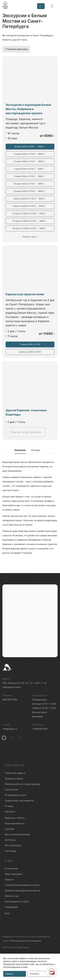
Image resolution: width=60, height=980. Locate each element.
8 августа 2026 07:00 (30, 206)
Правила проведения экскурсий (23, 890)
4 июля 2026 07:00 (30, 169)
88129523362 (10, 700)
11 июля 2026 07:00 (30, 176)
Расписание (11, 789)
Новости (9, 879)
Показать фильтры (16, 49)
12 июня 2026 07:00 (30, 154)
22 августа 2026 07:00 (30, 221)
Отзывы (36, 450)
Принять (9, 974)
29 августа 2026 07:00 (30, 228)
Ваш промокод (13, 845)
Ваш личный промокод (17, 834)
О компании (11, 868)
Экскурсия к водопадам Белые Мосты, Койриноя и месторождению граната (28, 109)
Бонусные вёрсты (14, 823)
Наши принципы (14, 874)
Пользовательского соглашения (26, 941)
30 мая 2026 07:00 (30, 147)
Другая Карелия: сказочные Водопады (26, 412)
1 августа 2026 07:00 (30, 199)
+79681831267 (40, 729)
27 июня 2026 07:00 (30, 161)
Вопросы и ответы (15, 818)
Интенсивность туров (17, 901)
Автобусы (10, 840)
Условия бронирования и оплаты (23, 885)
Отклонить (35, 974)
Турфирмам (11, 907)
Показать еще (29, 237)
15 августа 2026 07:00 (30, 214)
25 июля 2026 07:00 (30, 191)
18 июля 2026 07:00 (30, 184)
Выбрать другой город (15, 40)
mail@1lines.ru (10, 729)
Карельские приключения (25, 294)
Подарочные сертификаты (19, 800)
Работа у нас (12, 896)
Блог (7, 913)
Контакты (10, 811)
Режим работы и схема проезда (22, 784)
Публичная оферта (15, 773)
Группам (10, 829)
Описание (20, 450)
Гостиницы (11, 851)
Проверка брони (14, 778)
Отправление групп (16, 795)
